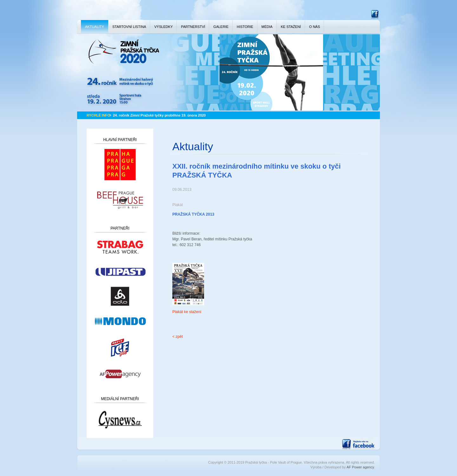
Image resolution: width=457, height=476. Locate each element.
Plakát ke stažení (187, 312)
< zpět (178, 337)
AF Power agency (360, 467)
